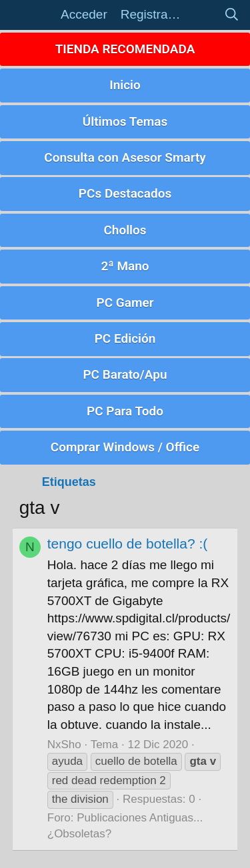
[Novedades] (202, 15)
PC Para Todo (125, 411)
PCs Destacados (125, 193)
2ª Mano (125, 266)
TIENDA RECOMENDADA (125, 49)
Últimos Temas (125, 121)
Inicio (125, 85)
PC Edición (125, 338)
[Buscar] (231, 15)
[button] (33, 15)
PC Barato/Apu (125, 374)
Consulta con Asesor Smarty (125, 157)
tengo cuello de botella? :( (128, 543)
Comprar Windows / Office (125, 447)
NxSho (64, 745)
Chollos (125, 230)
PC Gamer (125, 303)
